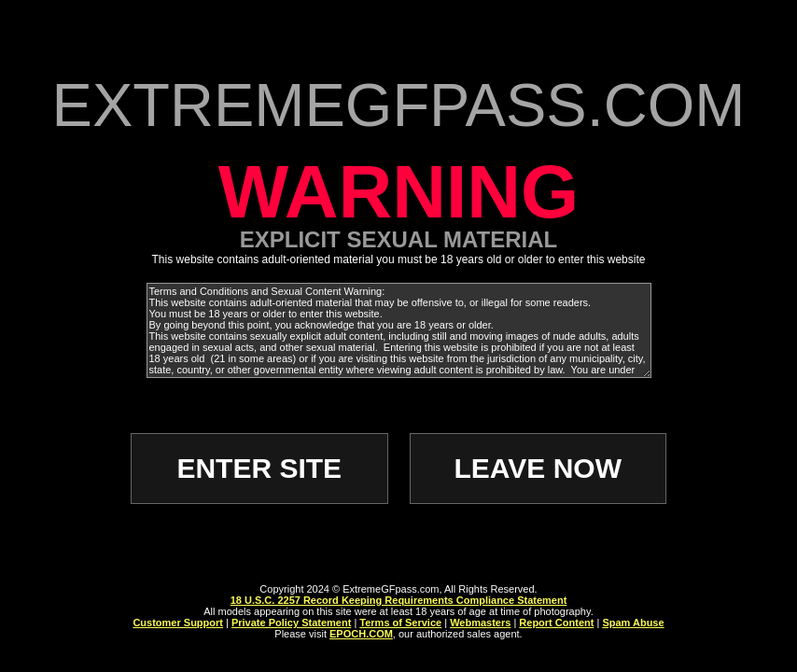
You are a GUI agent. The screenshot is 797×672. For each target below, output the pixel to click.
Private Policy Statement (291, 623)
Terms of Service (400, 623)
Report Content (556, 623)
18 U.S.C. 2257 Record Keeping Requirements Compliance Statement (399, 600)
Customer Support (178, 623)
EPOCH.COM (361, 634)
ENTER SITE (259, 468)
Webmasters (480, 623)
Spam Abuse (633, 623)
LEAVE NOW (538, 468)
